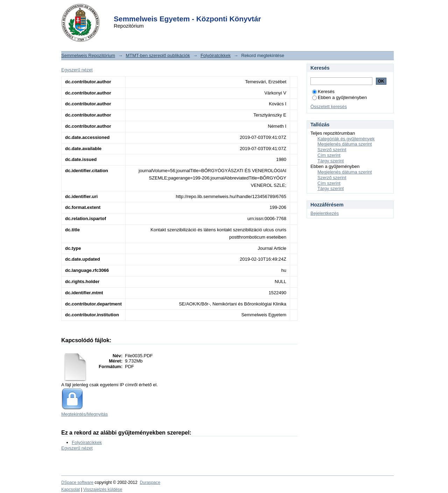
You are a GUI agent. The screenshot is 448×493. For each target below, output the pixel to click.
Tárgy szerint (331, 161)
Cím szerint (329, 155)
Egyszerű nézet (77, 70)
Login (211, 10)
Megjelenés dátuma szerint (345, 144)
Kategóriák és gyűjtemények (346, 139)
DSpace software (77, 483)
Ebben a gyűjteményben (339, 97)
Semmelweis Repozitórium (88, 55)
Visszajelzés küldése (103, 490)
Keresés (323, 91)
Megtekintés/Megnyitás (85, 414)
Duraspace (150, 483)
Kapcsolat (71, 490)
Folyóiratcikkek (216, 55)
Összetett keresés (329, 107)
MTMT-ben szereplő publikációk (158, 55)
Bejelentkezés (325, 213)
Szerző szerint (332, 150)
